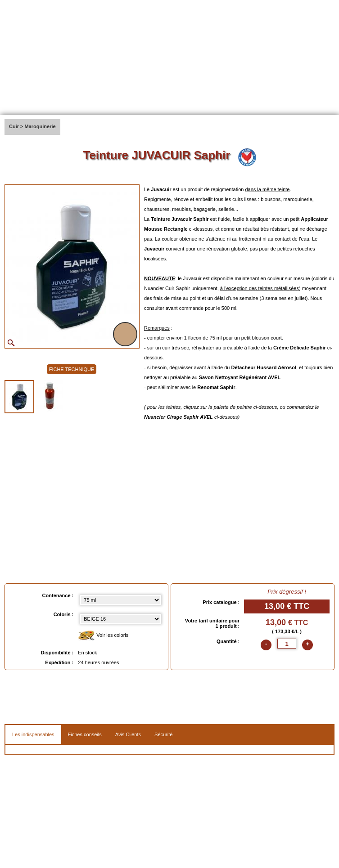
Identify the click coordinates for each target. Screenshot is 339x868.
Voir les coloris (103, 636)
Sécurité (163, 734)
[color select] (121, 619)
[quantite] (287, 644)
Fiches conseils (85, 734)
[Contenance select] (121, 600)
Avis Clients (128, 734)
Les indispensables (33, 734)
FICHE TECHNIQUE (72, 369)
